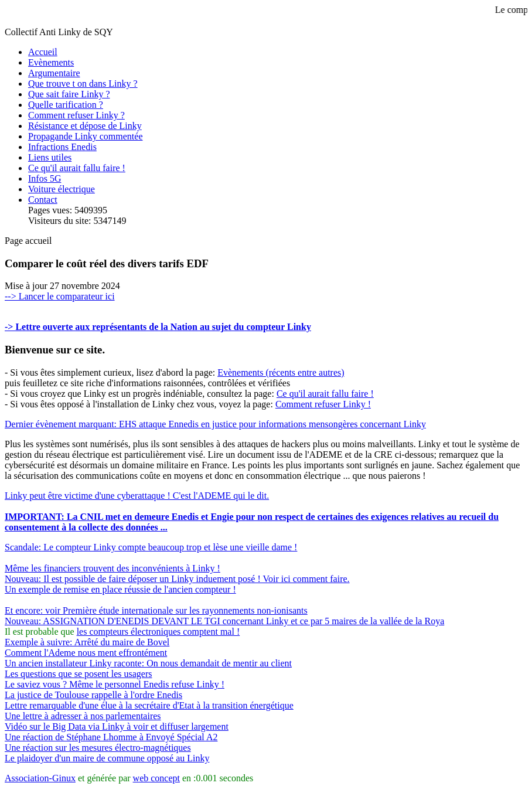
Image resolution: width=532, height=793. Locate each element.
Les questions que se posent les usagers (79, 674)
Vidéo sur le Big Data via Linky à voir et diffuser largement (117, 726)
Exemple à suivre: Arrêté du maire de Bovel (87, 642)
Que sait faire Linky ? (69, 94)
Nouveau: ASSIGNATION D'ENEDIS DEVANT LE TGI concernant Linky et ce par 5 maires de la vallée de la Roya (224, 621)
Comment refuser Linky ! (323, 404)
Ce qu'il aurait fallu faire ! (77, 168)
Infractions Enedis (62, 147)
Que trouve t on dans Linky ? (83, 84)
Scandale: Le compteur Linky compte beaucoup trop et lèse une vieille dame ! (151, 547)
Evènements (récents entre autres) (281, 372)
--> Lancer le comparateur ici (60, 296)
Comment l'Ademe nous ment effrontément (86, 653)
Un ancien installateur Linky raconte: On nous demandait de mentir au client (148, 663)
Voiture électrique (62, 189)
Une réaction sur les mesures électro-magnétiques (98, 748)
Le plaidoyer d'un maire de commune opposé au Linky (107, 758)
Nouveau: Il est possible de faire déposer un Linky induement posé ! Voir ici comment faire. (177, 579)
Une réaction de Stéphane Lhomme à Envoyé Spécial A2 (111, 737)
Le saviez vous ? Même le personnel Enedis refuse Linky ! (115, 684)
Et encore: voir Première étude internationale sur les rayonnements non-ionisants (156, 610)
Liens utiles (50, 157)
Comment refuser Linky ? (76, 115)
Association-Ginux (40, 778)
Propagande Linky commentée (86, 136)
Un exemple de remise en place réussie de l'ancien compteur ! (120, 589)
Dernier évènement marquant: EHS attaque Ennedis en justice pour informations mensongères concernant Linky (215, 424)
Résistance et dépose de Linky (85, 126)
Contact (43, 200)
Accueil (43, 52)
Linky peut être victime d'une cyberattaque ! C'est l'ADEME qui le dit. (137, 496)
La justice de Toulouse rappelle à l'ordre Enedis (93, 695)
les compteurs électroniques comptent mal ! (158, 632)
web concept (156, 778)
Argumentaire (54, 73)
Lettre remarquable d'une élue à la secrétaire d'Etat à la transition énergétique (149, 705)
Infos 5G (45, 178)
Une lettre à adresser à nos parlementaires (83, 716)
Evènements (51, 62)
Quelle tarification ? (66, 105)
